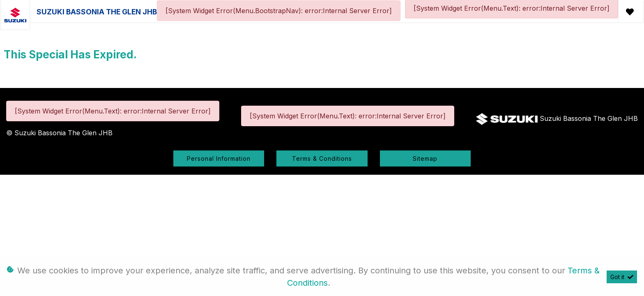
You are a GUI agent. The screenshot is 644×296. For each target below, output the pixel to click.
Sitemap (425, 158)
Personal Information (219, 158)
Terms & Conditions (322, 158)
